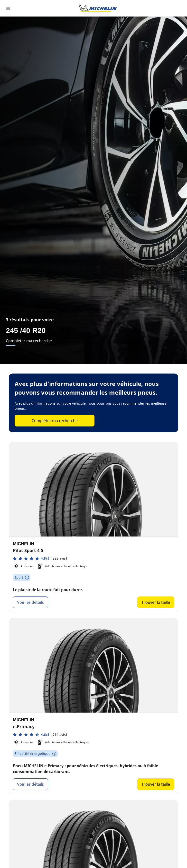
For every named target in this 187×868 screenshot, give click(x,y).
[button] (40, 558)
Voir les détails (30, 602)
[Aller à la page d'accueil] (98, 8)
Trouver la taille (156, 602)
